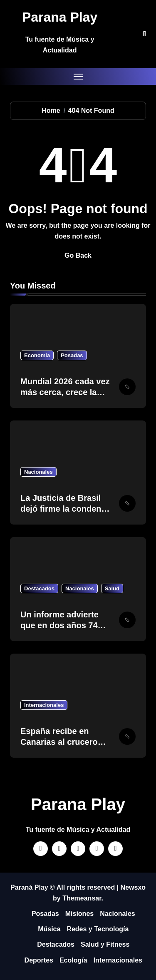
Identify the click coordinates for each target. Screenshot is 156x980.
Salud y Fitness (105, 944)
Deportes (39, 960)
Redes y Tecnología (98, 929)
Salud (112, 588)
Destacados (39, 588)
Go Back (78, 255)
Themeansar (82, 898)
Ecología (73, 960)
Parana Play (60, 17)
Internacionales (44, 705)
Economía (37, 355)
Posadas (72, 355)
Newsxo (133, 887)
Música (49, 929)
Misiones (79, 914)
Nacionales (38, 472)
